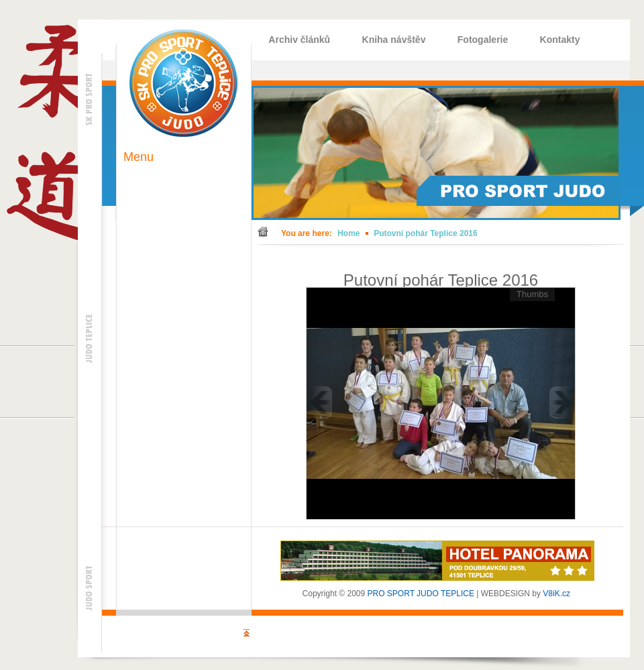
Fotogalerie (483, 40)
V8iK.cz (556, 594)
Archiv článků (299, 40)
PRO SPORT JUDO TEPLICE (421, 594)
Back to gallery (583, 267)
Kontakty (560, 40)
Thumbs (532, 294)
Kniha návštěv (394, 40)
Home (348, 233)
